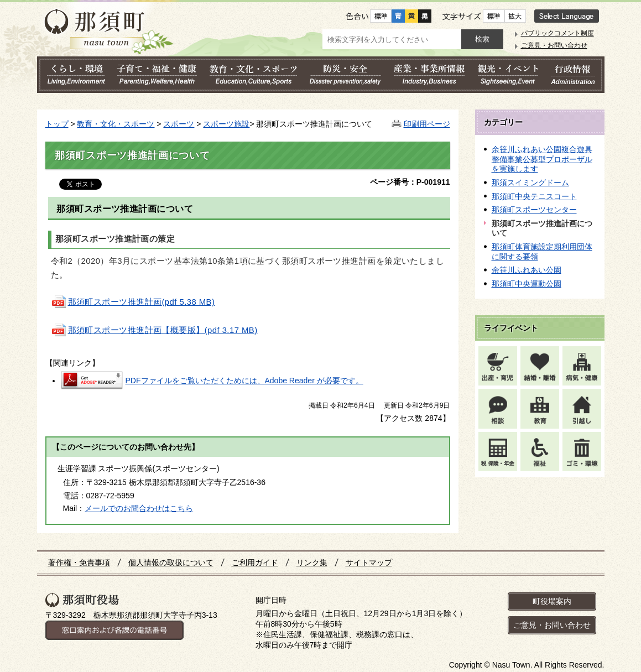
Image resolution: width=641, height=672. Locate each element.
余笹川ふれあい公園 (527, 270)
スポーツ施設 (226, 124)
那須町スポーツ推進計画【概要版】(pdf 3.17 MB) (154, 330)
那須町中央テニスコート (534, 196)
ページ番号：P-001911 (410, 182)
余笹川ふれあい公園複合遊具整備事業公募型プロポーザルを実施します (542, 159)
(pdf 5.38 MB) (133, 302)
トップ (57, 124)
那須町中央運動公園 (527, 284)
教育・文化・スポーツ (116, 124)
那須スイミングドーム (530, 183)
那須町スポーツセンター (534, 210)
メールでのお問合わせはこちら (139, 508)
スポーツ (179, 124)
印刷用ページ (427, 124)
